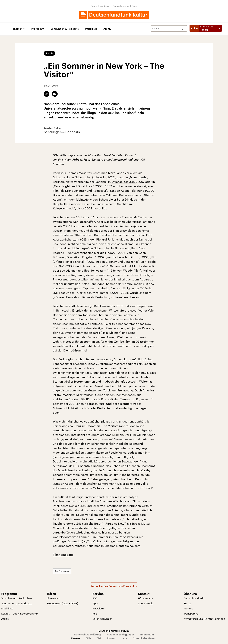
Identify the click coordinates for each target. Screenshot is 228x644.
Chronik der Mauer (144, 638)
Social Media (146, 603)
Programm (38, 29)
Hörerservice (146, 598)
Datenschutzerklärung (88, 634)
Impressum (147, 634)
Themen (18, 29)
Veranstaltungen (102, 619)
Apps (96, 603)
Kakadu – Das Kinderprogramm (20, 613)
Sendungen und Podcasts (17, 603)
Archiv (107, 29)
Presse (188, 603)
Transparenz (191, 613)
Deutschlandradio (194, 598)
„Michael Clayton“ (124, 182)
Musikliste (91, 29)
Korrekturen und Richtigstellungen (204, 619)
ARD (88, 638)
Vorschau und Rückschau (17, 598)
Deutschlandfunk (100, 6)
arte (125, 638)
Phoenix (112, 638)
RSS (95, 613)
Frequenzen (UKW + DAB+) (62, 603)
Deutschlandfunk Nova (125, 6)
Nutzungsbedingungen (121, 634)
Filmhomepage (63, 555)
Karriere (188, 608)
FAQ (95, 598)
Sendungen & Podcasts (65, 29)
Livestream (54, 598)
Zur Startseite (62, 571)
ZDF (99, 638)
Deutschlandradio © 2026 (114, 631)
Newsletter (99, 608)
